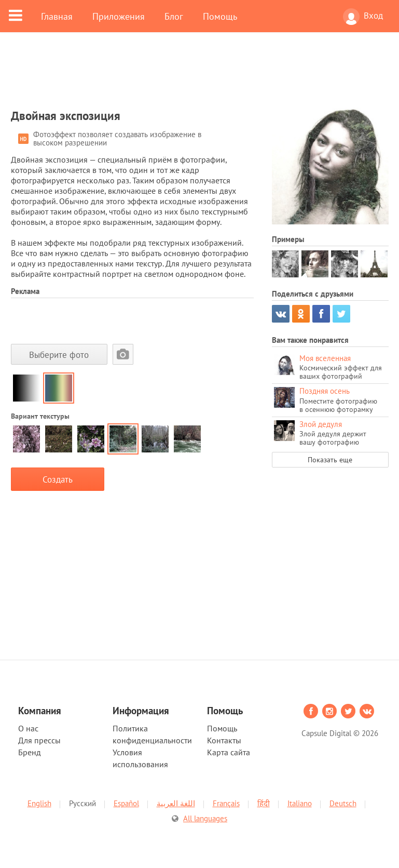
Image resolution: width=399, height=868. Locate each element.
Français (226, 803)
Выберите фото (59, 355)
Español (126, 803)
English (39, 803)
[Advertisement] (200, 76)
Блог (174, 16)
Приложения (119, 16)
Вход (363, 17)
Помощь (220, 16)
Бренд (30, 752)
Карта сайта (229, 752)
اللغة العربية (176, 803)
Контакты (224, 740)
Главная (57, 16)
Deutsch (343, 803)
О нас (28, 728)
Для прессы (39, 740)
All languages (205, 818)
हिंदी (264, 803)
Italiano (300, 803)
